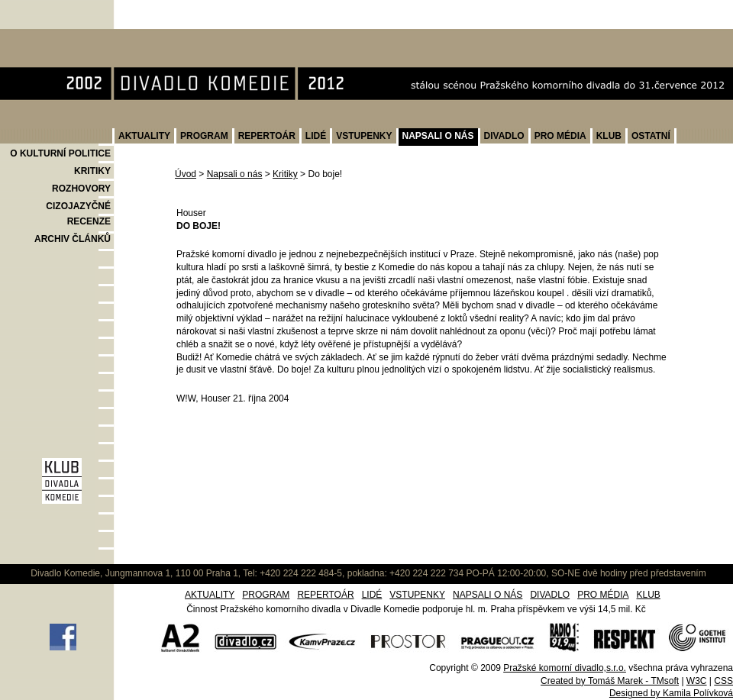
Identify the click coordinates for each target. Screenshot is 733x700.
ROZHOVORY (81, 189)
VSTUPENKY (364, 136)
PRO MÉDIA (560, 136)
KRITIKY (92, 171)
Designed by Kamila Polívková (671, 693)
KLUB (609, 136)
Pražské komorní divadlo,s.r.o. (565, 668)
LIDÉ (316, 136)
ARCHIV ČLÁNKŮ (73, 239)
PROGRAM (204, 136)
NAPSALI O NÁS (438, 136)
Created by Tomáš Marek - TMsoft (610, 681)
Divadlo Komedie (48, 37)
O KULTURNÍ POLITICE (60, 153)
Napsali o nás (235, 174)
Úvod (186, 174)
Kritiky (285, 174)
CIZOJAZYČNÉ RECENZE (78, 214)
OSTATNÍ (651, 136)
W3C (697, 681)
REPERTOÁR (267, 136)
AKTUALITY (144, 136)
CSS (723, 681)
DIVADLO (504, 136)
